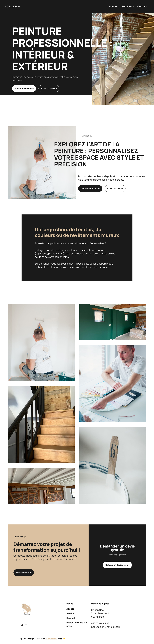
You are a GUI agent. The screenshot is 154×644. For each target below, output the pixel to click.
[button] (128, 7)
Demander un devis (24, 88)
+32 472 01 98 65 (49, 88)
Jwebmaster (51, 639)
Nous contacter (24, 573)
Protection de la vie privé (77, 624)
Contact (142, 6)
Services (71, 613)
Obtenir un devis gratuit (117, 565)
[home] (13, 7)
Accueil (114, 6)
